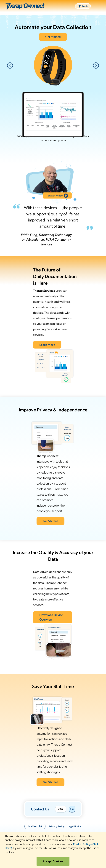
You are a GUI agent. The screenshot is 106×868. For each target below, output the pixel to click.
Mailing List (35, 826)
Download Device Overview (39, 616)
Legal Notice (75, 826)
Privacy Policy (57, 826)
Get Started (53, 37)
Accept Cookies (53, 861)
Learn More (35, 344)
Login (83, 6)
